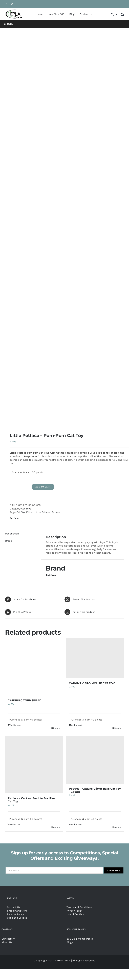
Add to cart (43, 487)
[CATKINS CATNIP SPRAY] (34, 667)
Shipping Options (17, 911)
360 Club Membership (80, 939)
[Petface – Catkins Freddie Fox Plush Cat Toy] (34, 765)
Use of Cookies (75, 914)
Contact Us (14, 907)
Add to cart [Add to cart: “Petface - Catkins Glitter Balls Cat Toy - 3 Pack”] (77, 824)
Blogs (70, 942)
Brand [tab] (9, 541)
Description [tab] (12, 534)
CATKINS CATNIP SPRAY (24, 700)
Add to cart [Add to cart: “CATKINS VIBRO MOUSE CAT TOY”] (77, 725)
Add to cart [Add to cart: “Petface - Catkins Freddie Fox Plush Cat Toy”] (15, 824)
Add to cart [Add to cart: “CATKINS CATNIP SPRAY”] (15, 725)
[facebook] (6, 4)
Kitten (30, 512)
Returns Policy (15, 914)
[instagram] (12, 4)
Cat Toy (21, 512)
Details (57, 728)
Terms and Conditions (80, 907)
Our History (8, 939)
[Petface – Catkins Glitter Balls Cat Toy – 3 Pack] (95, 760)
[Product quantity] (19, 487)
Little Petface (43, 512)
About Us (7, 942)
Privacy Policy (74, 911)
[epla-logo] (14, 10)
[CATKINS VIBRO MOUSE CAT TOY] (95, 658)
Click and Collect (17, 918)
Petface (56, 512)
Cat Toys (26, 509)
